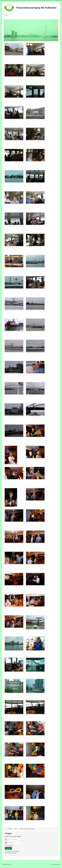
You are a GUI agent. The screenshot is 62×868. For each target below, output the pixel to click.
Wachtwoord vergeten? (11, 853)
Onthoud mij (10, 846)
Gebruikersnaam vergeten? (12, 851)
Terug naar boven (55, 864)
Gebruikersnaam (7, 839)
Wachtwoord (7, 842)
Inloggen (8, 848)
